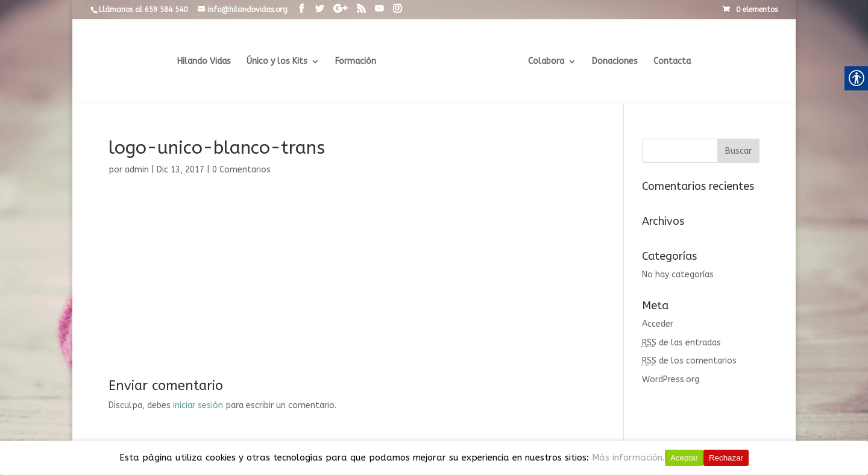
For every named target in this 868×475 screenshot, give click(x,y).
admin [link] (137, 170)
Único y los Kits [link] (279, 62)
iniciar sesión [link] (198, 405)
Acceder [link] (658, 324)
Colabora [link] (544, 62)
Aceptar (684, 458)
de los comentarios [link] (689, 361)
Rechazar (726, 458)
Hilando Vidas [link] (206, 62)
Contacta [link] (670, 62)
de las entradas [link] (681, 343)
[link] (301, 9)
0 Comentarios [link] (241, 170)
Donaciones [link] (613, 62)
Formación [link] (357, 62)
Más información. (628, 458)
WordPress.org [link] (671, 379)
